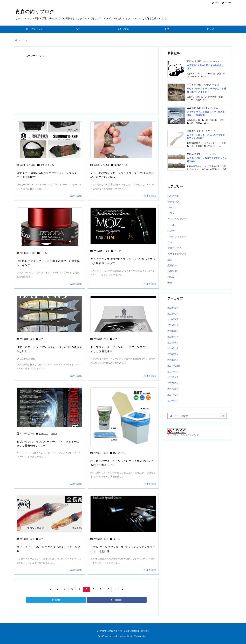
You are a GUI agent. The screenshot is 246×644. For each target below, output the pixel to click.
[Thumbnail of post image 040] (123, 417)
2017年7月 (173, 372)
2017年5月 (173, 383)
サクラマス (173, 202)
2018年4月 (173, 343)
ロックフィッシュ (177, 236)
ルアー (42, 339)
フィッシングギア (177, 219)
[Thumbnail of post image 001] (123, 514)
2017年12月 (174, 366)
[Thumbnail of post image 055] (123, 226)
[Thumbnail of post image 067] (49, 407)
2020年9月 (173, 319)
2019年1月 (173, 325)
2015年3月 (173, 401)
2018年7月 (173, 337)
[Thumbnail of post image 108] (123, 314)
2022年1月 (173, 314)
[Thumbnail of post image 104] (49, 314)
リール (44, 253)
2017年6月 (173, 377)
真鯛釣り (172, 265)
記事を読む (76, 196)
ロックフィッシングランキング (183, 435)
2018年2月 (173, 354)
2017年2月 (173, 395)
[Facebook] (117, 600)
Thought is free (140, 636)
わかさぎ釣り (175, 196)
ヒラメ (171, 213)
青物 (170, 283)
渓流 (170, 260)
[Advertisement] (86, 82)
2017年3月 (173, 389)
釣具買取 (172, 271)
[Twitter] (56, 600)
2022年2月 (173, 308)
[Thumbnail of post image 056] (123, 140)
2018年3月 (173, 348)
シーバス (44, 434)
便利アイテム (47, 165)
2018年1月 (173, 360)
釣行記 (171, 277)
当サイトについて (177, 254)
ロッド (118, 251)
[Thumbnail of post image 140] (49, 140)
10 (108, 589)
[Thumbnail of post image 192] (49, 514)
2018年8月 (173, 331)
